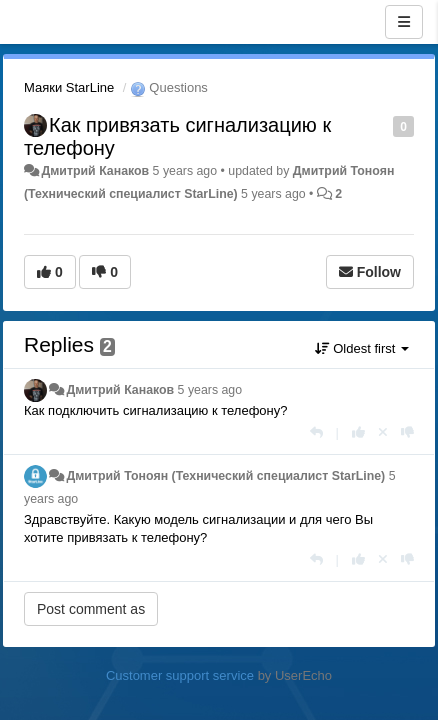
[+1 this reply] (358, 432)
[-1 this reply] (407, 432)
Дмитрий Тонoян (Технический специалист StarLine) (225, 476)
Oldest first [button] (362, 348)
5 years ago (210, 390)
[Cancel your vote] (383, 432)
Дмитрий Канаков (95, 171)
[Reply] (316, 432)
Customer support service (180, 675)
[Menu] (404, 22)
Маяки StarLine (69, 87)
